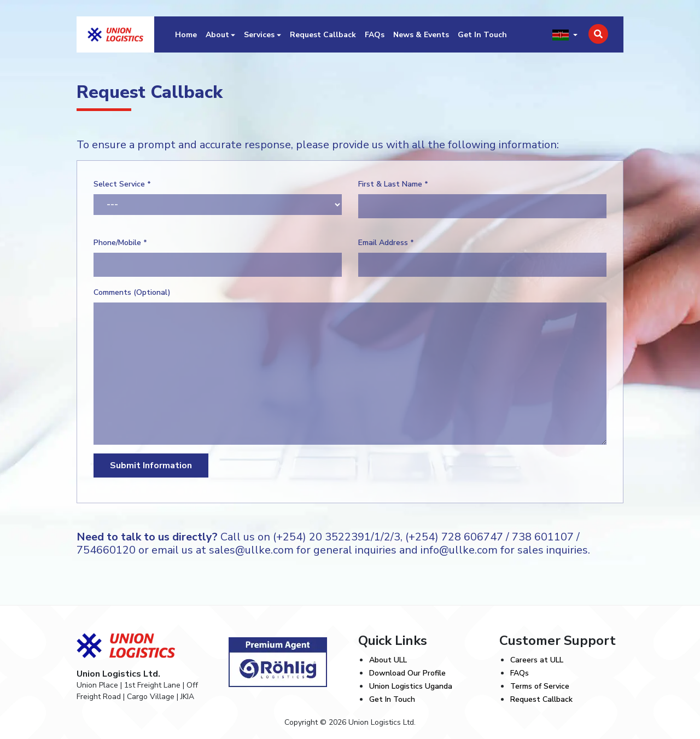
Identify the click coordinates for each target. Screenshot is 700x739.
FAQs (375, 35)
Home (186, 35)
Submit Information (151, 465)
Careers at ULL (537, 660)
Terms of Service (540, 686)
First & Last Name (393, 184)
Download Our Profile (407, 673)
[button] (565, 34)
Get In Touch (482, 35)
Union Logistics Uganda (411, 686)
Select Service (122, 184)
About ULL (388, 660)
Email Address (386, 243)
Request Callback (323, 35)
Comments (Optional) (132, 292)
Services (259, 35)
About (217, 35)
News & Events (421, 35)
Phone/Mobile (120, 243)
